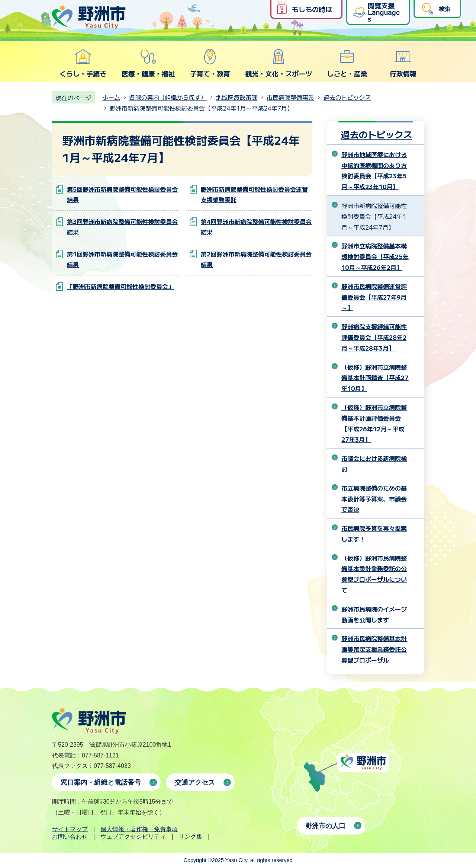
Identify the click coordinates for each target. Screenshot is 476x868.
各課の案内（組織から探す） (168, 97)
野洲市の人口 (325, 826)
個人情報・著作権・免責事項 (139, 829)
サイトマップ (70, 829)
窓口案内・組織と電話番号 (101, 782)
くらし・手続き (83, 63)
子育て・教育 (210, 63)
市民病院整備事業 (290, 97)
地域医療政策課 (237, 97)
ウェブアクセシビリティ (133, 837)
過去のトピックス (347, 97)
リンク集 (190, 837)
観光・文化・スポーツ (279, 63)
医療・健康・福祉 (148, 63)
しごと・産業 (347, 63)
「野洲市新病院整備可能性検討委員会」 (120, 286)
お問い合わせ (70, 837)
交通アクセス (195, 782)
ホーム (111, 97)
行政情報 (403, 63)
